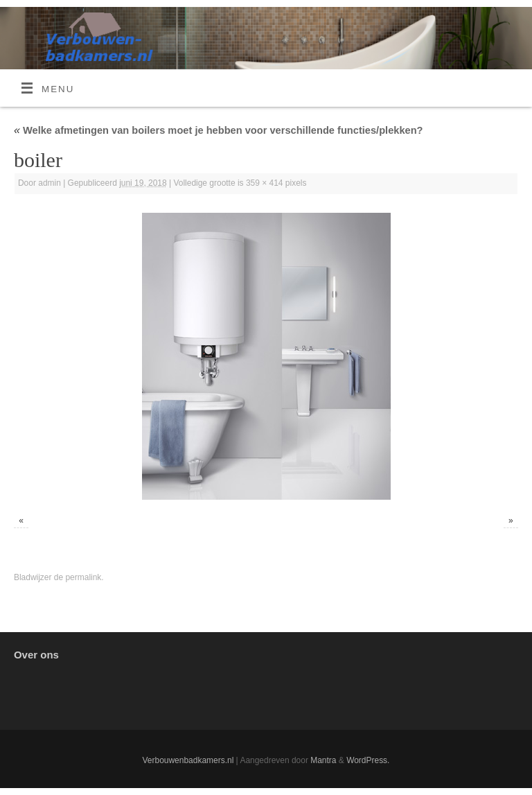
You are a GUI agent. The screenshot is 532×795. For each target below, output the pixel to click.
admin (50, 183)
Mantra (323, 760)
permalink (83, 577)
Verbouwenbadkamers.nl (188, 760)
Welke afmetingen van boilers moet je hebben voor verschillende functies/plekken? (219, 130)
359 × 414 (265, 183)
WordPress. (368, 760)
